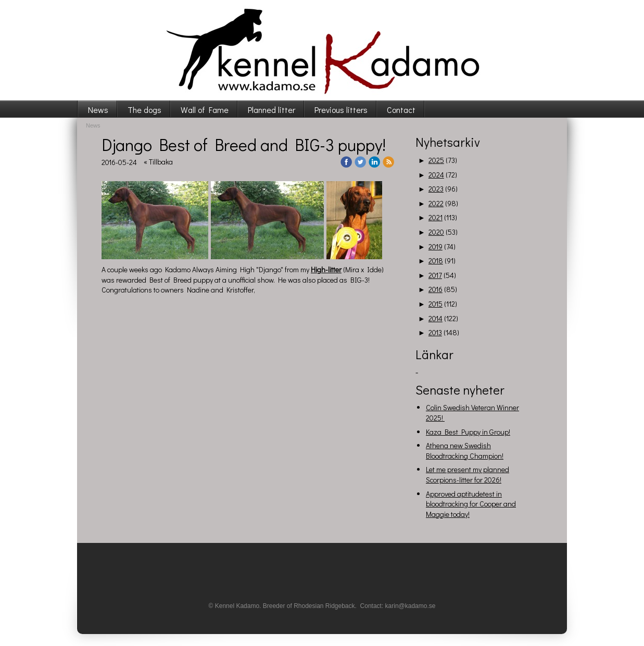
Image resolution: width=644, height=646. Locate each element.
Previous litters (341, 110)
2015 (435, 304)
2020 (436, 232)
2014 (435, 318)
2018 (436, 261)
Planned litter (272, 110)
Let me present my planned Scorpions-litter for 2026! (468, 474)
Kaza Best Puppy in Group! (468, 432)
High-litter (326, 269)
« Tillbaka (158, 162)
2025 (436, 160)
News (98, 110)
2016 (435, 289)
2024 (436, 175)
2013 (435, 332)
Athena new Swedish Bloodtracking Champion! (465, 451)
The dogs (144, 110)
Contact (401, 110)
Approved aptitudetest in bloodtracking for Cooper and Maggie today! (471, 504)
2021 (435, 217)
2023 (436, 189)
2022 (436, 203)
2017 (435, 275)
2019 (435, 246)
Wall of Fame (205, 110)
